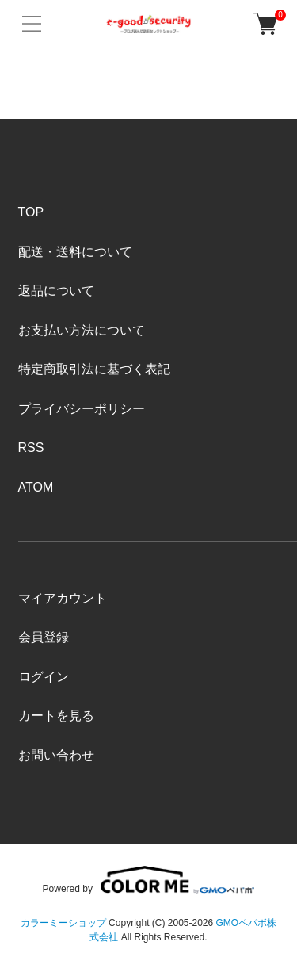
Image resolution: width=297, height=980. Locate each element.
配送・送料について (75, 252)
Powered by (149, 880)
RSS (31, 448)
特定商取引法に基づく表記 (94, 369)
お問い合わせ (56, 755)
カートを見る (56, 716)
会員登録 (44, 637)
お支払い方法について (82, 330)
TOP (31, 212)
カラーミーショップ (63, 923)
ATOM (36, 487)
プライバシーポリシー (82, 409)
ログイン (44, 677)
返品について (56, 291)
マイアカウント (63, 598)
